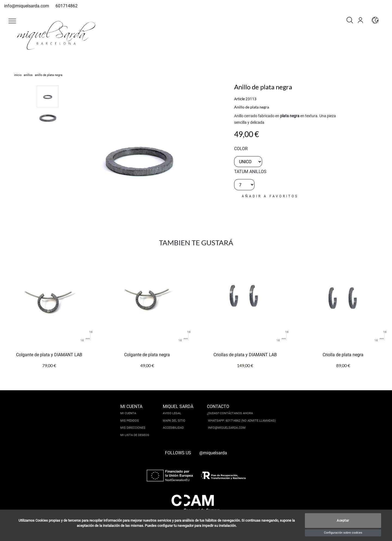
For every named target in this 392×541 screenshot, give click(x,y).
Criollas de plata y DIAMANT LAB (245, 355)
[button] (12, 21)
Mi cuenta (128, 413)
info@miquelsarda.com (27, 6)
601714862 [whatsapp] (67, 6)
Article (239, 99)
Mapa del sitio (174, 421)
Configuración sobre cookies (343, 533)
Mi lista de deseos (135, 435)
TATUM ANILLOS (250, 172)
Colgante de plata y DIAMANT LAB (49, 355)
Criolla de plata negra (343, 355)
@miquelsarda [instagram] (213, 453)
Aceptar (343, 521)
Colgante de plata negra (147, 355)
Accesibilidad (173, 428)
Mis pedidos (130, 421)
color (241, 149)
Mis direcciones (133, 428)
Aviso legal (172, 413)
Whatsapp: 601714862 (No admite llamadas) (242, 421)
